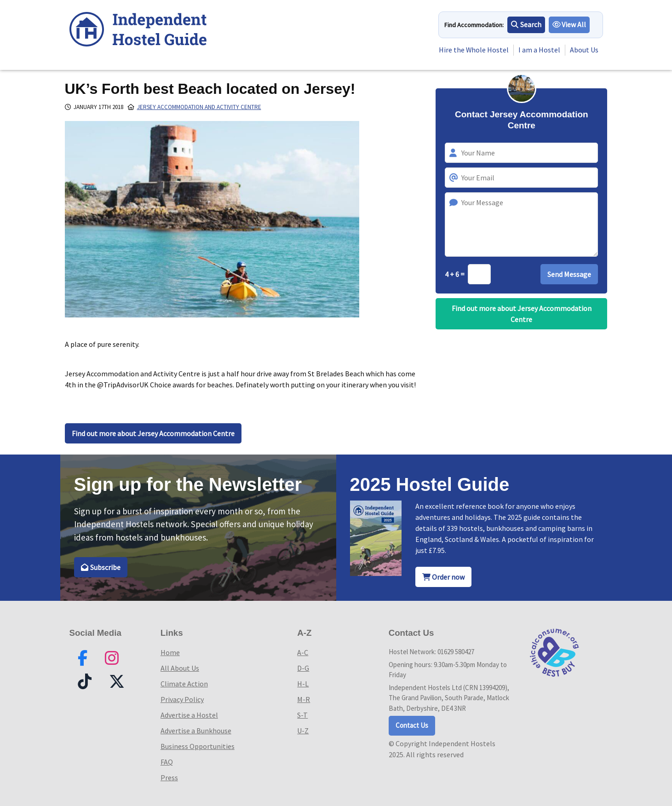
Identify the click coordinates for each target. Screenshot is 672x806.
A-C (303, 652)
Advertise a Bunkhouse (196, 731)
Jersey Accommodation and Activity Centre (199, 107)
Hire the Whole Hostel (474, 50)
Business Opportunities (198, 746)
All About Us (180, 668)
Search (526, 25)
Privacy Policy (182, 699)
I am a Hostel (539, 50)
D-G (303, 668)
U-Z (303, 731)
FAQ (167, 762)
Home (170, 652)
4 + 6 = (455, 274)
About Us (584, 50)
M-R (304, 699)
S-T (302, 715)
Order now (443, 577)
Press (169, 777)
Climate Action (184, 684)
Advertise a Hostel (189, 715)
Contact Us (412, 725)
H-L (303, 684)
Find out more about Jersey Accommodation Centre (153, 433)
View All (569, 25)
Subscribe (101, 567)
